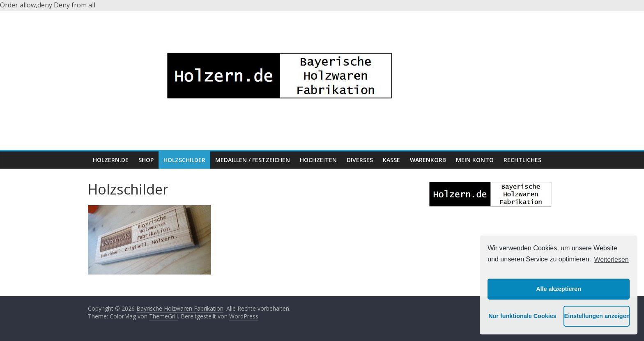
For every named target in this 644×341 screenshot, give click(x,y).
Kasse (391, 160)
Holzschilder (184, 160)
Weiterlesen (612, 260)
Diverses (360, 160)
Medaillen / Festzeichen (253, 160)
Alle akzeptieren (559, 289)
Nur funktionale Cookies (521, 316)
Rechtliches (522, 160)
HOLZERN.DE (111, 160)
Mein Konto (475, 160)
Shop (146, 160)
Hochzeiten (318, 160)
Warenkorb (428, 160)
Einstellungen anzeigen (597, 316)
